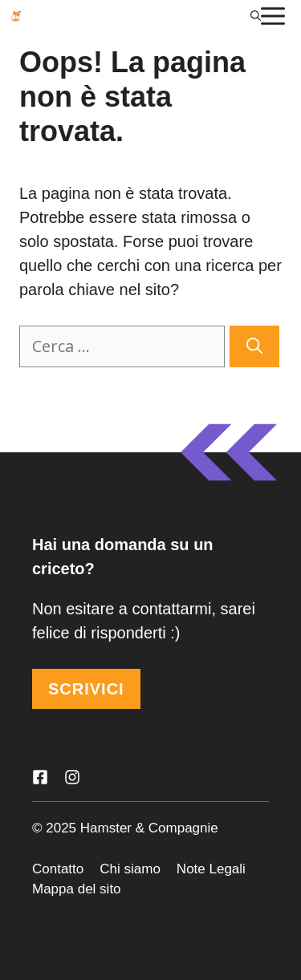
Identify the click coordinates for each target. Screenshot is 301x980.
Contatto (58, 869)
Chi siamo (130, 869)
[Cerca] (254, 346)
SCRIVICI (86, 689)
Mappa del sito (77, 889)
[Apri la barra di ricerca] (256, 16)
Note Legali (211, 869)
